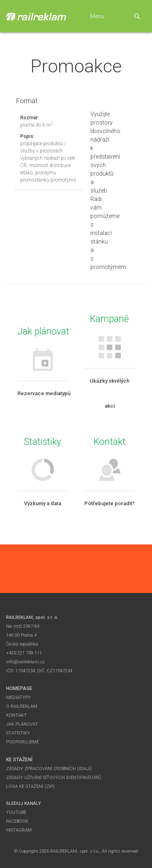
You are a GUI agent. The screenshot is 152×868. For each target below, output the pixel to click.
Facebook (17, 821)
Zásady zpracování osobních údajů (49, 769)
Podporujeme (22, 742)
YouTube (16, 812)
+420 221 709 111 (24, 653)
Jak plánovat (22, 724)
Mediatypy (18, 698)
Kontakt (16, 715)
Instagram (19, 830)
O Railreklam (22, 706)
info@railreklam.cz (25, 662)
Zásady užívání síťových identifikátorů (54, 778)
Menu (97, 16)
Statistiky (18, 733)
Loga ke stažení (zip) (30, 786)
